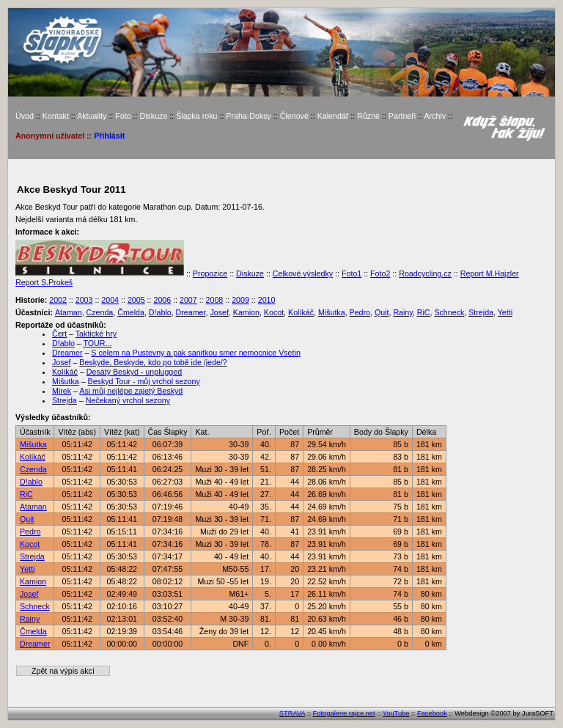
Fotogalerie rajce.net (344, 713)
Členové (294, 116)
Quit (382, 312)
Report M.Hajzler (490, 273)
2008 (215, 300)
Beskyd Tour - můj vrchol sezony (144, 381)
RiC (424, 312)
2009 (240, 300)
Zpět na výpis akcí (63, 671)
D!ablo (160, 312)
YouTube (396, 713)
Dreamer (191, 312)
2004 (110, 300)
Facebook (432, 713)
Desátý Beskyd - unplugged (134, 372)
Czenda (100, 312)
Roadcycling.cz (425, 273)
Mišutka (332, 312)
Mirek (62, 391)
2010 (267, 300)
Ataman (69, 312)
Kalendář (333, 116)
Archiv (435, 116)
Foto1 (352, 273)
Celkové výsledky (303, 273)
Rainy (402, 312)
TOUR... (97, 343)
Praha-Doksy (249, 116)
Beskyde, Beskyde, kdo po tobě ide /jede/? (153, 362)
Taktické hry (96, 334)
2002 (58, 300)
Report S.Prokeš (44, 282)
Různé (368, 116)
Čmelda (131, 312)
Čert (59, 334)
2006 (162, 300)
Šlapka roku (196, 116)
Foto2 (380, 273)
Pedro (360, 312)
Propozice (210, 273)
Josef (219, 312)
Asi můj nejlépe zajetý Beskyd (131, 391)
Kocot (274, 312)
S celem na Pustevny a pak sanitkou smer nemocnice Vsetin (196, 353)
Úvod (25, 116)
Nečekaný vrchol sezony (128, 400)
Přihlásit (109, 136)
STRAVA (292, 713)
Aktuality (92, 116)
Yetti (505, 312)
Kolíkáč (301, 312)
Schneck (449, 312)
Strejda (481, 312)
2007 (188, 300)
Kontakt (56, 116)
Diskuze (153, 116)
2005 (136, 300)
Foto (123, 116)
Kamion (246, 312)
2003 (84, 300)
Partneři (402, 116)
